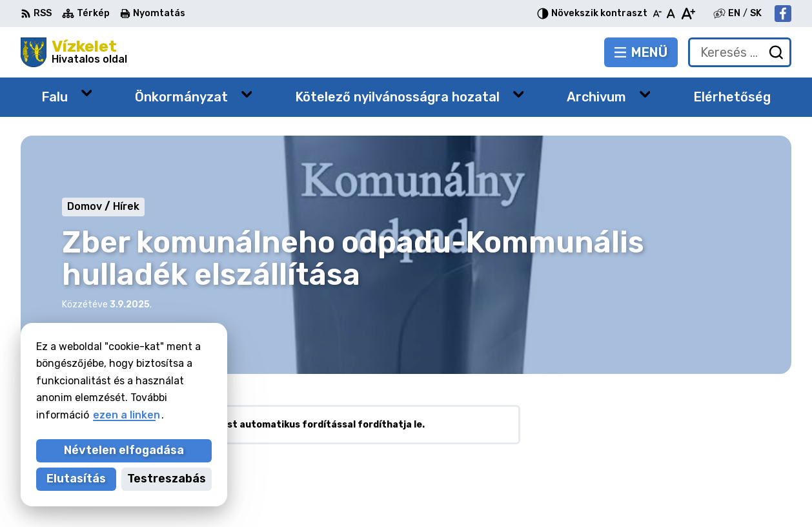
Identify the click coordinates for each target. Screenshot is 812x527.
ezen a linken (127, 415)
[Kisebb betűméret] (657, 14)
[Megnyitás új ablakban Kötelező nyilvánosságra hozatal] (518, 94)
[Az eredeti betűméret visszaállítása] (671, 14)
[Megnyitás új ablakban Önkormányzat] (247, 94)
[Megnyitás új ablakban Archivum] (645, 94)
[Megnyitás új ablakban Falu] (86, 93)
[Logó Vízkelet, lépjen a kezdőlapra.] (74, 52)
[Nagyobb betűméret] (688, 14)
